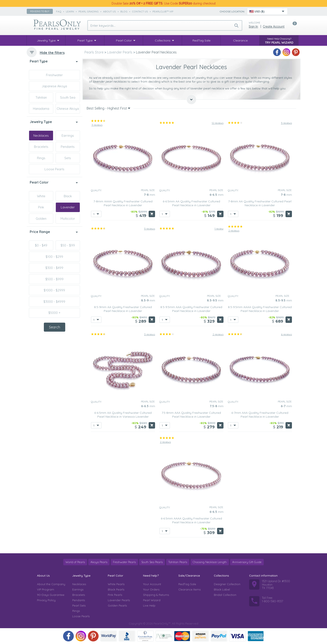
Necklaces (41, 136)
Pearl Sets (79, 605)
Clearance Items (189, 589)
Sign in (253, 27)
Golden (41, 219)
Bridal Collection (225, 595)
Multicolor (68, 219)
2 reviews (234, 231)
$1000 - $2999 (54, 290)
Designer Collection (227, 584)
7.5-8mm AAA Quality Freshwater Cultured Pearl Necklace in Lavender (191, 415)
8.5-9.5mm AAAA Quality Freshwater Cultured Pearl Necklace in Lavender (260, 309)
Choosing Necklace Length (210, 562)
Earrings (68, 136)
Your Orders (151, 589)
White (41, 196)
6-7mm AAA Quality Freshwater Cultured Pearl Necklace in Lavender (260, 415)
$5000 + (54, 313)
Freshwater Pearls (124, 562)
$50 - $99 (68, 245)
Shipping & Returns (156, 595)
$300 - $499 (54, 268)
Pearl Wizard (152, 600)
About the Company (51, 584)
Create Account (274, 27)
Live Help (149, 605)
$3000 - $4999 (54, 302)
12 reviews (218, 123)
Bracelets (41, 147)
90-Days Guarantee (51, 595)
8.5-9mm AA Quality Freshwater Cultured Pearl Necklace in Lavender (123, 309)
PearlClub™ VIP (163, 11)
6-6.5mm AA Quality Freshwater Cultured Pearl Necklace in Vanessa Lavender (123, 415)
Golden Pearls (117, 605)
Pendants (68, 147)
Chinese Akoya (68, 109)
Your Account (152, 584)
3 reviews (97, 125)
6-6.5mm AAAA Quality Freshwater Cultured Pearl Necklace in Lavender (191, 520)
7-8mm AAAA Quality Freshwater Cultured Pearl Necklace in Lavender (123, 203)
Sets (68, 158)
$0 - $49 (41, 245)
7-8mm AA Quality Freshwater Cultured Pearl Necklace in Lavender (260, 203)
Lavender (68, 207)
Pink (41, 207)
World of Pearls (75, 562)
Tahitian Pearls (178, 562)
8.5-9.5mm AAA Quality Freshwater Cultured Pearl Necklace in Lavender (191, 309)
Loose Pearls (54, 169)
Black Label (222, 589)
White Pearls (116, 584)
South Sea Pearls (152, 562)
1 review (219, 229)
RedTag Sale (187, 584)
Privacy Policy (46, 600)
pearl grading (89, 11)
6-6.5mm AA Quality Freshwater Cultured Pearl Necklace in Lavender (191, 203)
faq (59, 11)
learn (70, 11)
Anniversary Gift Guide (247, 562)
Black (68, 196)
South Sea (68, 97)
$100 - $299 (54, 257)
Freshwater (54, 75)
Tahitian (41, 97)
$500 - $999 (54, 279)
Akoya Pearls (99, 562)
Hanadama (41, 109)
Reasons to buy (40, 11)
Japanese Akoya (54, 86)
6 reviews (286, 334)
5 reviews (286, 123)
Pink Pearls (115, 595)
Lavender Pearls (119, 600)
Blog (124, 11)
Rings (41, 158)
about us (109, 11)
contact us (140, 11)
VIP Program (46, 589)
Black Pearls (116, 589)
